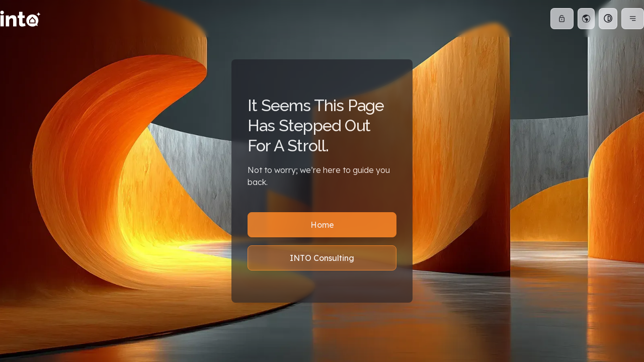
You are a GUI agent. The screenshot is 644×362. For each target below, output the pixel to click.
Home (322, 225)
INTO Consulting (322, 258)
